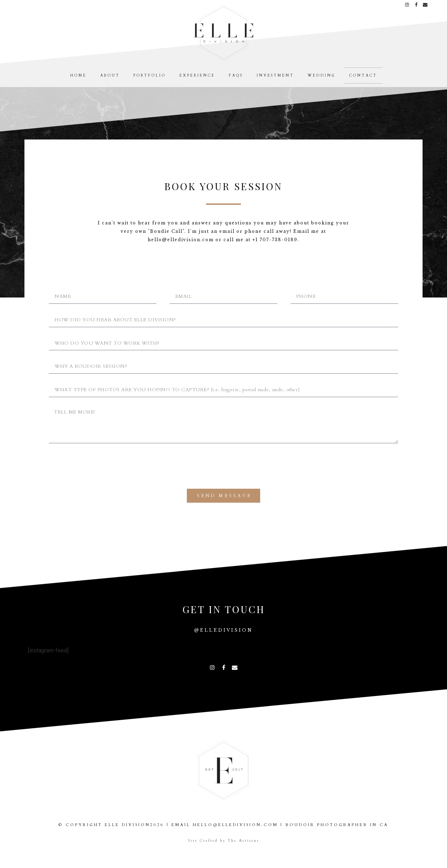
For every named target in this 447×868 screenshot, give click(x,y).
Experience (197, 76)
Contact (363, 76)
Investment (275, 76)
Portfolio (150, 76)
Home (78, 76)
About (110, 76)
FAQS (236, 76)
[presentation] (102, 466)
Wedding (322, 76)
